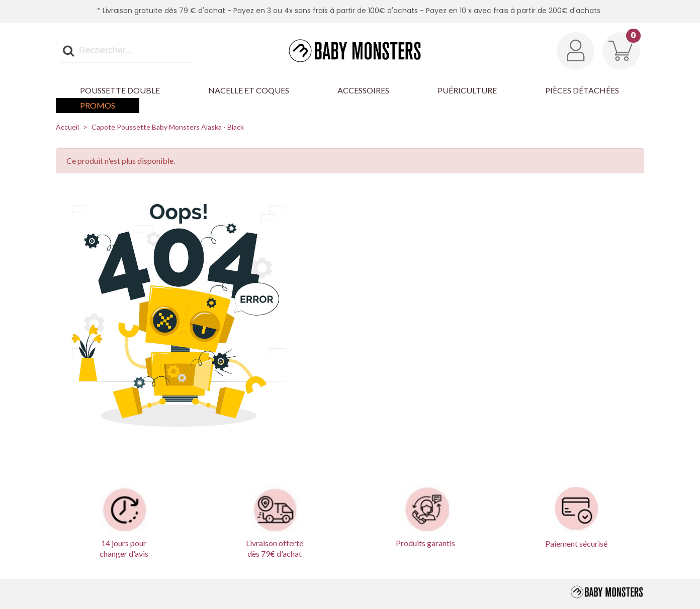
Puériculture (467, 90)
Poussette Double (120, 90)
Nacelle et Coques (249, 90)
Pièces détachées (582, 90)
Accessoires (363, 90)
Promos (98, 105)
